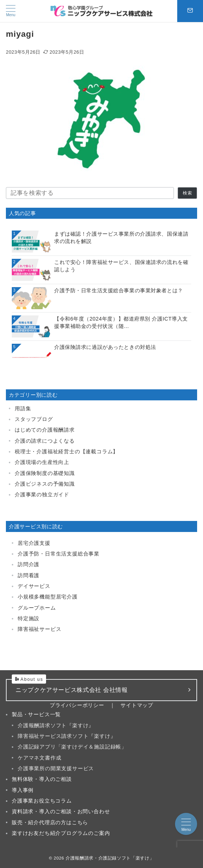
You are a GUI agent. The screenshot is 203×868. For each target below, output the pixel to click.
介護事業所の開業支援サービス (56, 768)
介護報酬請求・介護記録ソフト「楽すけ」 (110, 858)
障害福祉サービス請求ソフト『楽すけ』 (67, 736)
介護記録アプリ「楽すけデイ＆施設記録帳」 (72, 747)
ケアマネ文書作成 (39, 758)
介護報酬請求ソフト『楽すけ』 (56, 725)
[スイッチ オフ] (190, 11)
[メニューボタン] (11, 11)
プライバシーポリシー (77, 705)
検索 (188, 193)
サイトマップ (137, 705)
